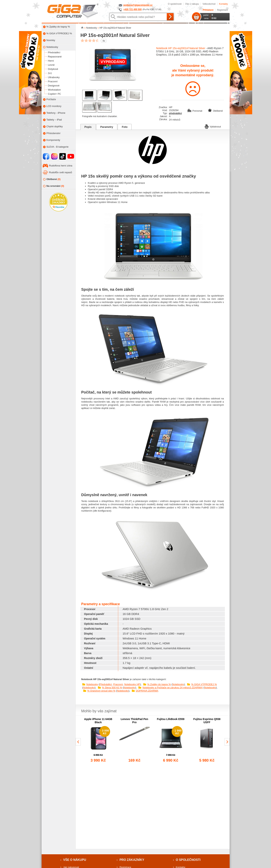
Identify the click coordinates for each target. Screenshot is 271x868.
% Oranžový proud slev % (101, 691)
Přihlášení (208, 10)
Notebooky (92, 684)
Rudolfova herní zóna (61, 166)
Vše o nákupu (192, 4)
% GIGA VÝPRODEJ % (204, 684)
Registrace (222, 10)
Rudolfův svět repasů (61, 172)
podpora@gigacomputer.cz (138, 5)
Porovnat (195, 111)
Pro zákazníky (132, 860)
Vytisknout (213, 126)
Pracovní (118, 684)
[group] (98, 740)
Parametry (107, 127)
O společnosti (175, 4)
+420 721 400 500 (133, 9)
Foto (125, 127)
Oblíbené (52, 179)
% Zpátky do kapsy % (159, 684)
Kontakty (223, 4)
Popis (88, 127)
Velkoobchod (209, 4)
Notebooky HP (132, 684)
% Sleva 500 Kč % (112, 688)
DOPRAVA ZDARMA (147, 691)
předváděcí (175, 113)
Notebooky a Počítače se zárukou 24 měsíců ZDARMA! (173, 688)
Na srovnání (54, 186)
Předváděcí (106, 684)
